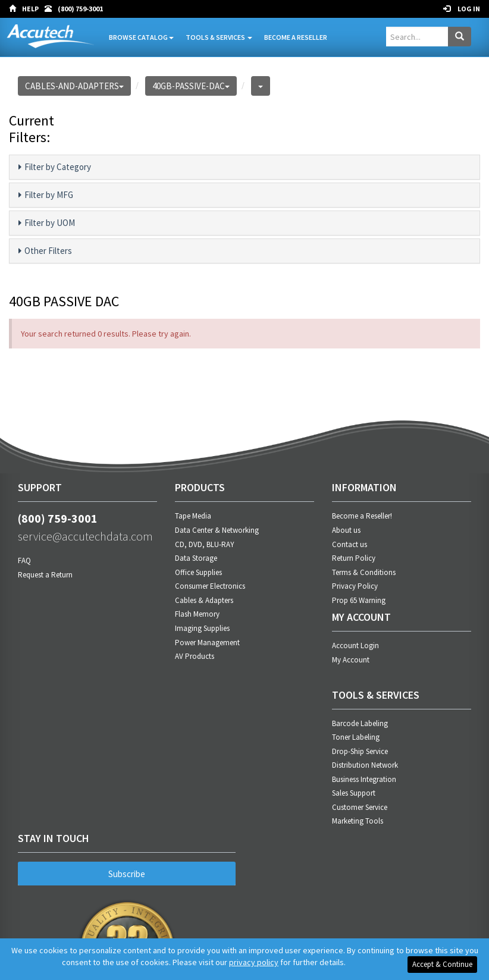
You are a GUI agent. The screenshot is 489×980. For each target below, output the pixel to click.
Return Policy (354, 558)
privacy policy (254, 962)
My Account (351, 660)
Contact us (349, 544)
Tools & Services (219, 37)
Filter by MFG (46, 195)
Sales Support (354, 793)
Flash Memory (197, 614)
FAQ (24, 560)
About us (346, 530)
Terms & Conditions (364, 572)
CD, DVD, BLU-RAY (205, 544)
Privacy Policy (355, 586)
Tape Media (193, 516)
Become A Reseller (296, 37)
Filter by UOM (47, 223)
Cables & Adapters (204, 600)
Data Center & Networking (217, 530)
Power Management (207, 643)
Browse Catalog (141, 37)
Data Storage (196, 558)
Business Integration (364, 779)
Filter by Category (55, 167)
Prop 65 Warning (359, 600)
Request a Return (45, 575)
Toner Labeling (356, 737)
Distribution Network (365, 765)
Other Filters (45, 251)
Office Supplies (198, 572)
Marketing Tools (358, 821)
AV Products (195, 656)
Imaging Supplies (202, 628)
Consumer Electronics (210, 586)
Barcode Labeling (360, 723)
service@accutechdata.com (85, 536)
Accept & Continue (442, 964)
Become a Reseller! (362, 516)
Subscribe (127, 874)
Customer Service (360, 807)
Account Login (355, 646)
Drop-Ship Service (360, 751)
